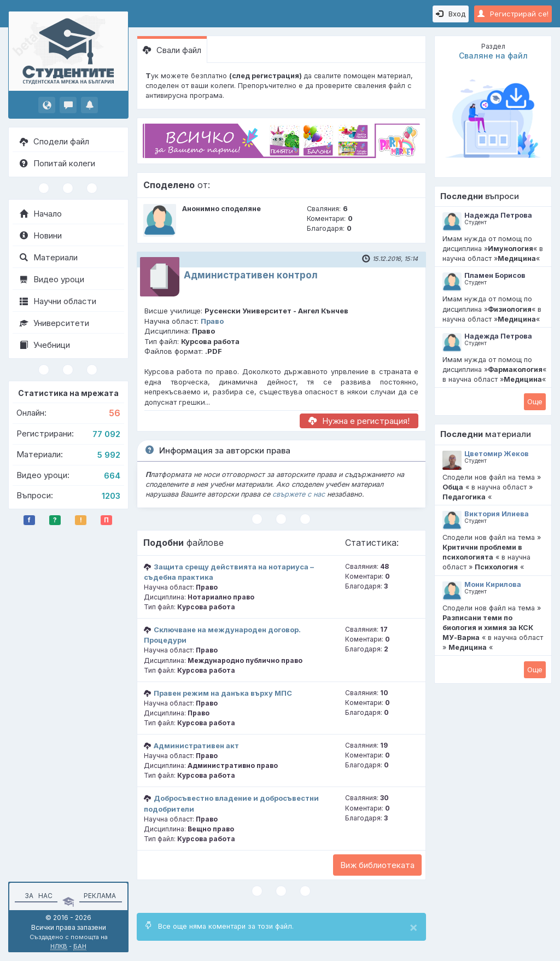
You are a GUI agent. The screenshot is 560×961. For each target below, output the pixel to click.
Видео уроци (52, 279)
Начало (41, 214)
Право (212, 321)
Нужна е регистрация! (359, 421)
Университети (54, 323)
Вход (451, 14)
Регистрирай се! (513, 14)
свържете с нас (299, 494)
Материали (49, 257)
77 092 (106, 434)
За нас (37, 896)
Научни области (58, 301)
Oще (535, 401)
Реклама (100, 896)
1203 (111, 496)
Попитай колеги (57, 163)
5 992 (109, 455)
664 (112, 476)
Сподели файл (54, 141)
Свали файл (172, 50)
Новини (41, 235)
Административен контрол (251, 275)
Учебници (45, 345)
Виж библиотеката (377, 865)
